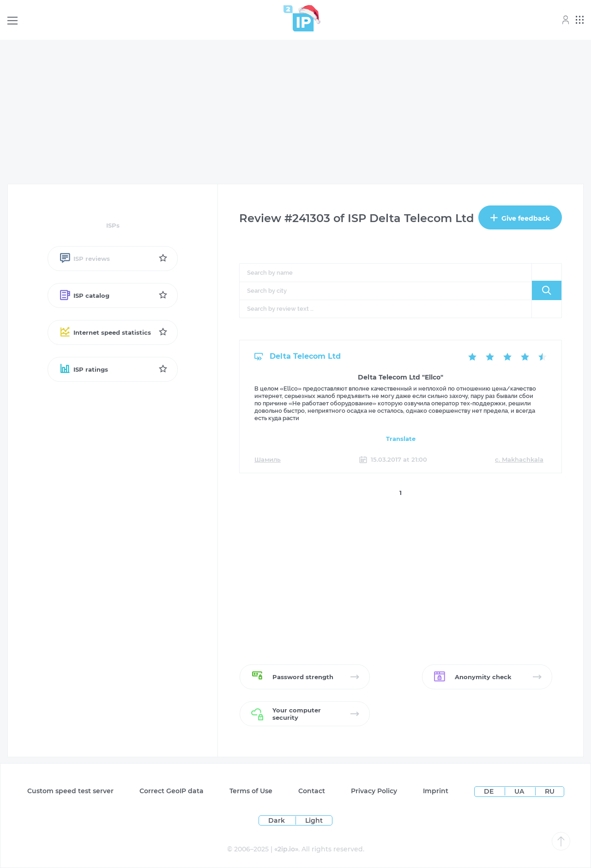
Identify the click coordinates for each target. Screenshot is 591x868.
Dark (277, 820)
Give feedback (520, 218)
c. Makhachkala (519, 459)
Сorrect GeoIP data (172, 791)
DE (490, 791)
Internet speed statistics (105, 332)
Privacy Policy (374, 791)
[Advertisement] (295, 112)
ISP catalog (84, 295)
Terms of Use (251, 791)
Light (314, 820)
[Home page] (299, 18)
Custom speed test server (70, 791)
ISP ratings (84, 369)
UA (520, 791)
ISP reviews (84, 259)
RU (550, 791)
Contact (312, 791)
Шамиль (268, 459)
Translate (401, 439)
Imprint (436, 791)
